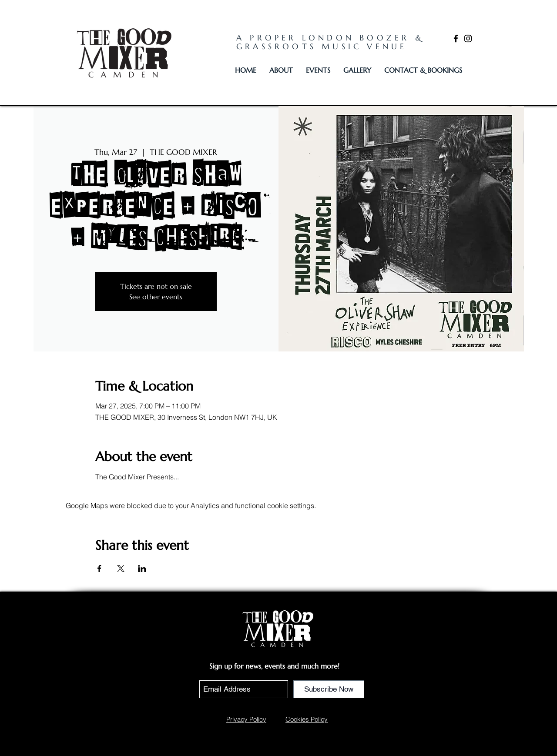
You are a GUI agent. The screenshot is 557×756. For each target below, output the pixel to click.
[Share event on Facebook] (99, 569)
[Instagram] (468, 38)
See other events (156, 297)
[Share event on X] (121, 569)
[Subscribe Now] (329, 689)
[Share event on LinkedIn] (142, 569)
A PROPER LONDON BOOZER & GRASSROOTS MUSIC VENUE (330, 42)
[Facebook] (456, 38)
